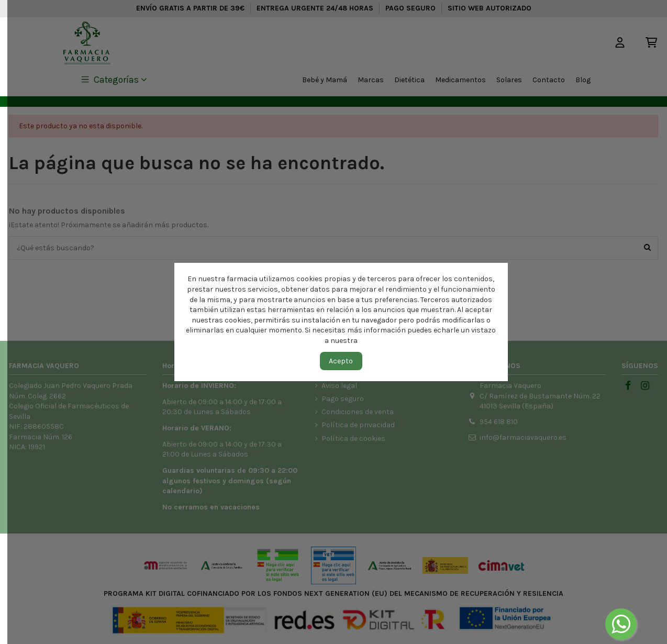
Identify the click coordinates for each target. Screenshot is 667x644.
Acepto (341, 361)
